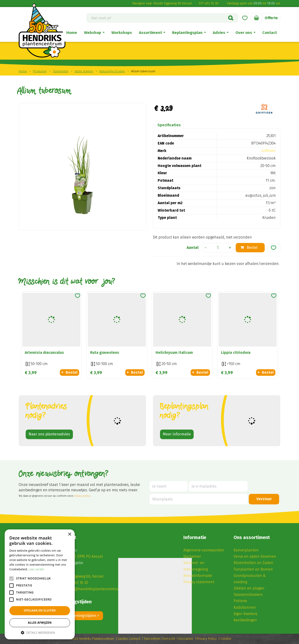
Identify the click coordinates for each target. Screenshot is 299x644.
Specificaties (169, 125)
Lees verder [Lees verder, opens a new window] (37, 569)
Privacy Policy (207, 639)
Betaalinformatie (198, 576)
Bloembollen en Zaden (253, 563)
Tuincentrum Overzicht (159, 639)
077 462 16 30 (209, 3)
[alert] (40, 584)
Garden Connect (129, 639)
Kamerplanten (246, 550)
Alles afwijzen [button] (40, 623)
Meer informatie (177, 434)
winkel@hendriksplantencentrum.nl (95, 589)
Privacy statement (199, 582)
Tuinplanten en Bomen (253, 569)
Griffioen (269, 151)
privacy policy (82, 496)
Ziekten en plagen (249, 588)
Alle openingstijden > (81, 616)
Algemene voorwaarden (204, 550)
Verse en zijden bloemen (255, 556)
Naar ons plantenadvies (49, 434)
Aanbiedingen (245, 620)
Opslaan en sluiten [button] (40, 610)
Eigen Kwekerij (245, 614)
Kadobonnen (245, 607)
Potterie (240, 601)
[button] (40, 632)
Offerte (271, 18)
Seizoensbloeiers (248, 595)
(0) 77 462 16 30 (76, 583)
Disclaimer (192, 556)
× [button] (69, 534)
